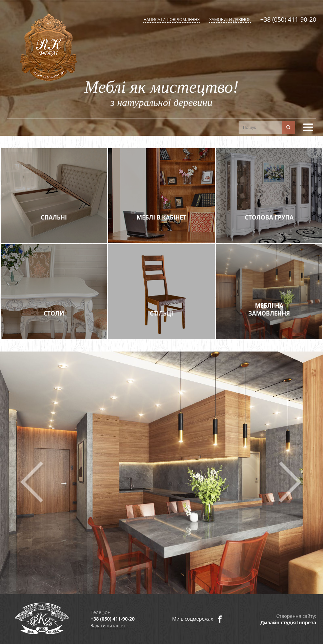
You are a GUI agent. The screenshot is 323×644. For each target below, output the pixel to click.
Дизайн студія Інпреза (288, 622)
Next (290, 482)
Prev (33, 482)
